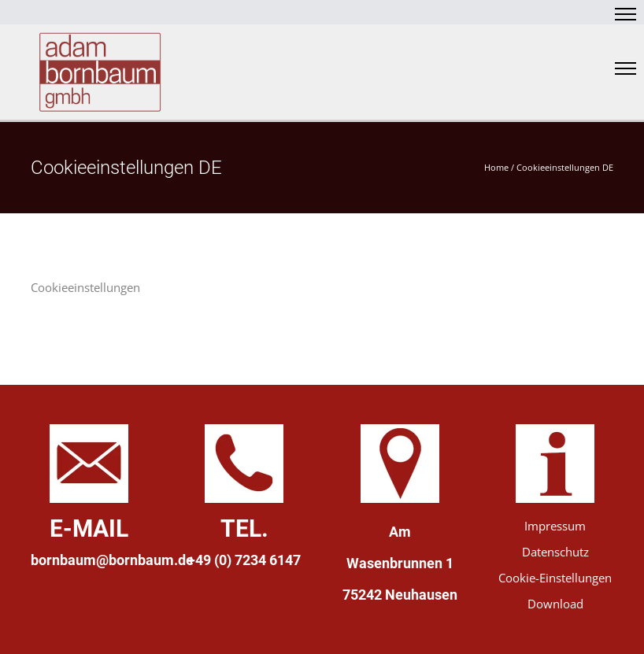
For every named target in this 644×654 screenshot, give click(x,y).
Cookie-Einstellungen (555, 578)
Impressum (555, 526)
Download (555, 604)
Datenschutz (555, 552)
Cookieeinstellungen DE (565, 167)
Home (496, 167)
